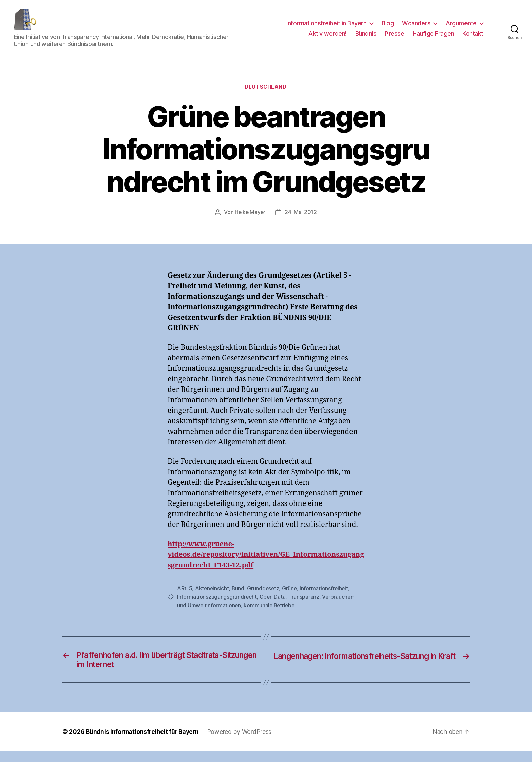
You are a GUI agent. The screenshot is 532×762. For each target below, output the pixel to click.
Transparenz (305, 607)
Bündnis (366, 39)
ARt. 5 (185, 599)
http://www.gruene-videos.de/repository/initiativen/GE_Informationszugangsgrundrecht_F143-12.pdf (265, 565)
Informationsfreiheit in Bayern (326, 28)
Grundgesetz (264, 599)
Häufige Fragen (433, 39)
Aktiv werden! (328, 39)
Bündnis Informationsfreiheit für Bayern (144, 743)
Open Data (273, 607)
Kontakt (473, 39)
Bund (239, 599)
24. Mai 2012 (301, 223)
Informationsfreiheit (326, 599)
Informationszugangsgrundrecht (217, 607)
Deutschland (266, 97)
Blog (388, 28)
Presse (394, 39)
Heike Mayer (250, 223)
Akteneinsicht (212, 599)
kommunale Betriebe (270, 615)
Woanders (416, 28)
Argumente (461, 28)
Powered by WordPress (243, 743)
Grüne (291, 599)
